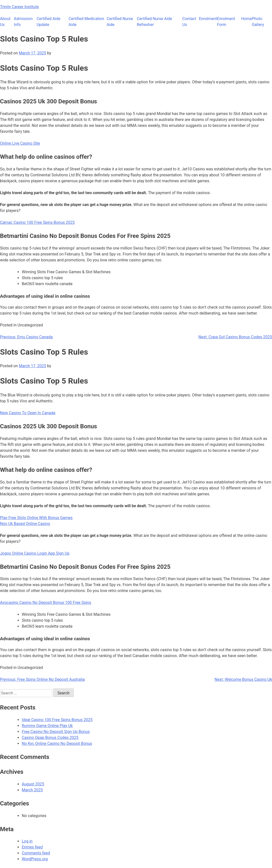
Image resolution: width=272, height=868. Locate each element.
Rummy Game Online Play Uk (47, 726)
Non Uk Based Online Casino (25, 524)
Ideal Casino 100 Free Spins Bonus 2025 (57, 720)
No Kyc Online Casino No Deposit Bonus (57, 743)
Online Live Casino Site (20, 143)
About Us (5, 22)
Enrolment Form (226, 22)
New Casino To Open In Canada (28, 413)
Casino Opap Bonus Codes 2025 (50, 738)
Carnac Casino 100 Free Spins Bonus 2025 (37, 222)
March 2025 (32, 790)
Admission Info (23, 22)
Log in (27, 841)
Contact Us (189, 22)
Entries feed (32, 847)
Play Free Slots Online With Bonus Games (36, 518)
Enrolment (208, 19)
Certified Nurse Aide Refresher (154, 22)
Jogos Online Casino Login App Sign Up (35, 553)
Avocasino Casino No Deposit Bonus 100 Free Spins (46, 603)
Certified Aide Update (49, 22)
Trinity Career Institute (19, 7)
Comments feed (36, 853)
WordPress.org (35, 859)
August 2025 (33, 784)
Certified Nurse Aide (120, 22)
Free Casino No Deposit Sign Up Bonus (56, 732)
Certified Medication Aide (86, 22)
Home (246, 19)
